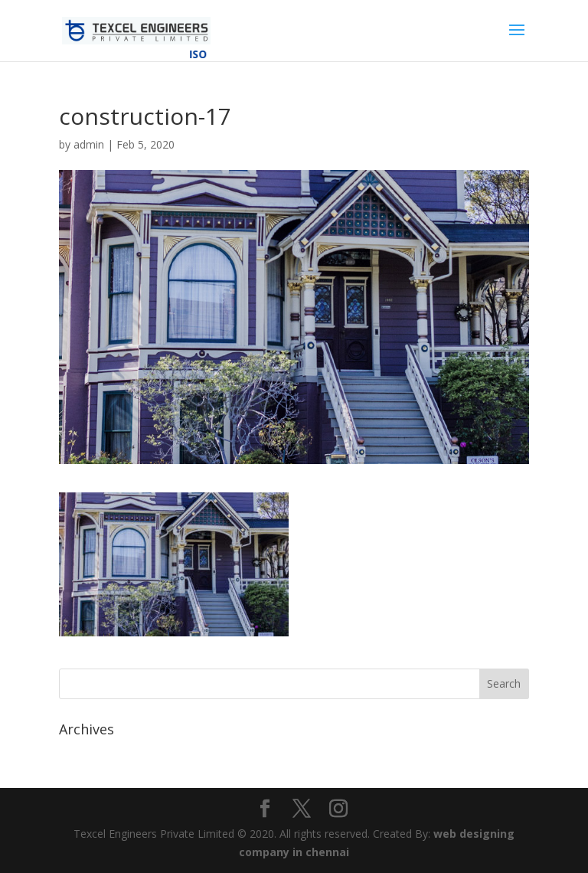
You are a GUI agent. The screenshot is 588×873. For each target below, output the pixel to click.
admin (89, 144)
